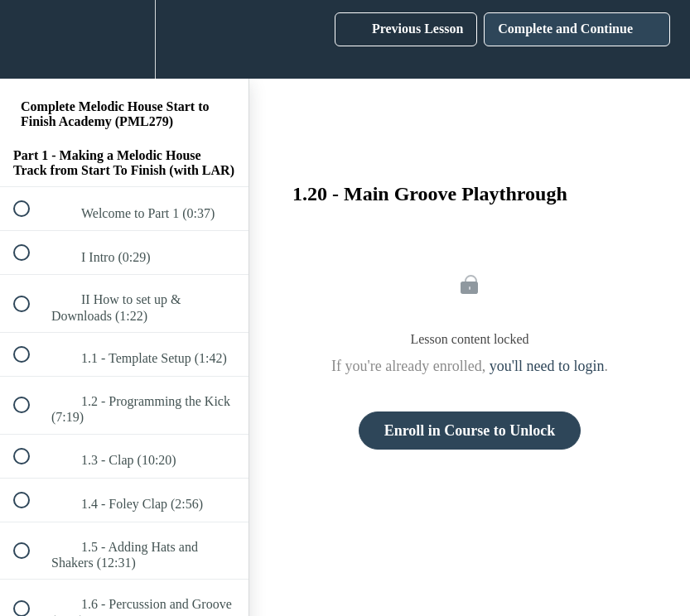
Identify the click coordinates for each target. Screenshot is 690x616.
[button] (31, 39)
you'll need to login (547, 366)
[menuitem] (124, 39)
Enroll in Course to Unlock (470, 431)
